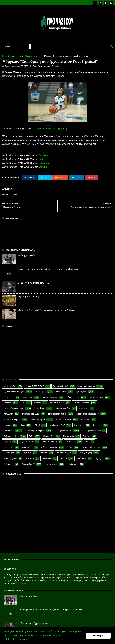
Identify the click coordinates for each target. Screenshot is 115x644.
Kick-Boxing (9, 462)
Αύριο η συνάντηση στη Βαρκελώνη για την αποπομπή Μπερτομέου (49, 267)
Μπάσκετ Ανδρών (38, 418)
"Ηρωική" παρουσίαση (28, 295)
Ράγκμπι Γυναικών (50, 440)
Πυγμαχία (87, 434)
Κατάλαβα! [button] (98, 636)
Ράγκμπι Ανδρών (27, 440)
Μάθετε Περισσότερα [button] (16, 639)
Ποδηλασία (98, 423)
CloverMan (46, 456)
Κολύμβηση (8, 412)
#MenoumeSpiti (10, 384)
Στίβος (70, 445)
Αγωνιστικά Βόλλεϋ (61, 384)
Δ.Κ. (23, 401)
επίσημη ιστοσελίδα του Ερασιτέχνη (52, 127)
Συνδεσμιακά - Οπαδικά (91, 445)
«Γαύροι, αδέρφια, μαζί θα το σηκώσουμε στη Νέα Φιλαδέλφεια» (48, 308)
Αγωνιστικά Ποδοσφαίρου (14, 390)
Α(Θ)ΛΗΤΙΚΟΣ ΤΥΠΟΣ (35, 384)
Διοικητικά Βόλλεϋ (57, 401)
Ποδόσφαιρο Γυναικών (92, 429)
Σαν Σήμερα (70, 440)
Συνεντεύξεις (9, 451)
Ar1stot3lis (30, 456)
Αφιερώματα (27, 395)
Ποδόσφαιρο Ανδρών (63, 429)
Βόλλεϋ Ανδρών (73, 395)
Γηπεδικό (8, 401)
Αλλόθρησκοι (41, 390)
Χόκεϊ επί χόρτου (11, 456)
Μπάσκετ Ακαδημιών (12, 418)
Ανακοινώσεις (62, 390)
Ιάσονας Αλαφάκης (63, 406)
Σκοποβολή (8, 445)
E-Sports (63, 456)
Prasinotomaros (51, 462)
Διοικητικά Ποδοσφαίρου (14, 406)
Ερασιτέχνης (16, 54)
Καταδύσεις (83, 406)
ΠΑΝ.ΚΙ (37, 423)
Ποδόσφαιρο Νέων (11, 434)
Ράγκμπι (7, 440)
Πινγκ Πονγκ (79, 423)
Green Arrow (81, 456)
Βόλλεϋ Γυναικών (96, 395)
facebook (43, 153)
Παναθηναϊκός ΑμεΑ (57, 423)
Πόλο (31, 434)
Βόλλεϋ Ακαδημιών (50, 395)
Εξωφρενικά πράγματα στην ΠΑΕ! (34, 281)
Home (5, 54)
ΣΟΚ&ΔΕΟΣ (27, 445)
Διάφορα (37, 401)
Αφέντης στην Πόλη (27, 254)
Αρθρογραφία (82, 390)
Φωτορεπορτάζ (86, 451)
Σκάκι (87, 440)
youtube (43, 165)
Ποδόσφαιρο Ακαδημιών (35, 429)
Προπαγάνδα (69, 434)
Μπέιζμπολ (86, 418)
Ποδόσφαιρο (9, 429)
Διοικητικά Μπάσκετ (81, 401)
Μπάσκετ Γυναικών (33, 54)
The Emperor (73, 462)
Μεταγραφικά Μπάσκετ (57, 412)
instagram (44, 161)
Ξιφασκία (7, 423)
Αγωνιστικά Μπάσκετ (87, 384)
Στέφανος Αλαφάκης (49, 445)
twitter (42, 157)
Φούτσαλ (44, 451)
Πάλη (22, 423)
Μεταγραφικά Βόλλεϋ (31, 412)
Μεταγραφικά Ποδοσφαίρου (88, 412)
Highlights (99, 456)
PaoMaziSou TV (28, 462)
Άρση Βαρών (9, 395)
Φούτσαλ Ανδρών (64, 451)
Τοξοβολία (27, 451)
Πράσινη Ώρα (49, 434)
